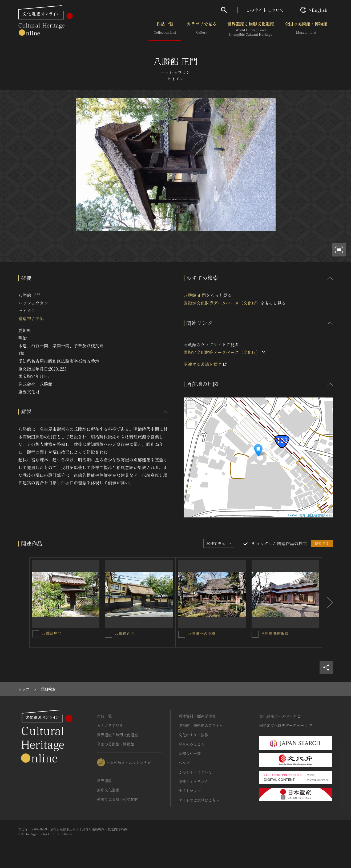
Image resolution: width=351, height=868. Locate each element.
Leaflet (292, 515)
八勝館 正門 (195, 295)
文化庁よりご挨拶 (193, 735)
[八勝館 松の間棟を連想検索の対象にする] (182, 634)
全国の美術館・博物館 (306, 29)
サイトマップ (190, 791)
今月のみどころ (192, 744)
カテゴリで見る (201, 29)
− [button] (191, 413)
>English (314, 10)
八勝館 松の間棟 (201, 633)
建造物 (25, 318)
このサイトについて (265, 10)
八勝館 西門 (124, 633)
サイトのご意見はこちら (199, 800)
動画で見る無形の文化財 (118, 799)
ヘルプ (184, 763)
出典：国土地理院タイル (315, 515)
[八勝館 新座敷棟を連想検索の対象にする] (255, 634)
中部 (39, 318)
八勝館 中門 (52, 633)
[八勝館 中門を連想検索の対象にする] (36, 634)
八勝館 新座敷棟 (275, 633)
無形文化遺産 (108, 790)
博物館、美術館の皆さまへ (201, 725)
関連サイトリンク (193, 781)
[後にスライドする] (328, 602)
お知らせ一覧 (190, 753)
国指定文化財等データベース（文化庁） (222, 303)
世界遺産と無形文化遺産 (251, 29)
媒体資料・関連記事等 (197, 716)
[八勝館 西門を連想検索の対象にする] (108, 634)
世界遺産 (104, 781)
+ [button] (191, 405)
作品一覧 (165, 29)
